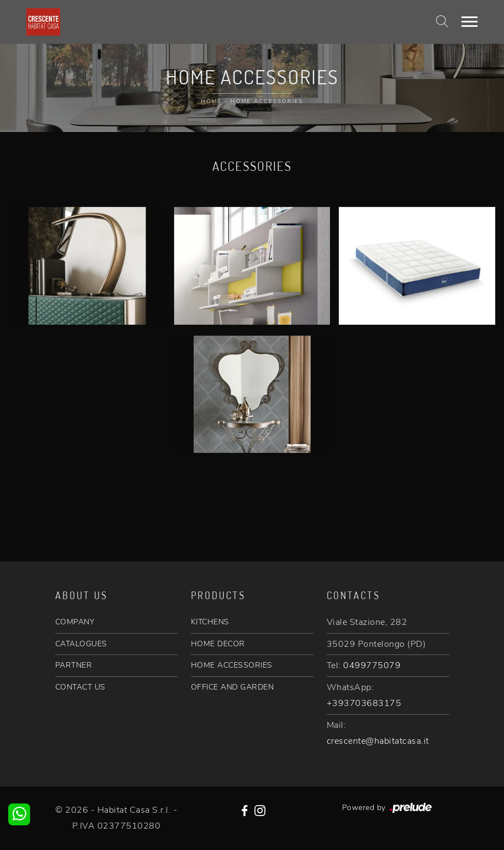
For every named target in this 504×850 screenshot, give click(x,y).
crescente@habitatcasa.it (378, 741)
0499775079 (372, 665)
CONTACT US (80, 687)
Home (211, 101)
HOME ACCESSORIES (232, 665)
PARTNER (74, 665)
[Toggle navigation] (470, 22)
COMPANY (75, 622)
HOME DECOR (218, 644)
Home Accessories (267, 101)
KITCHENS (210, 622)
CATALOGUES (81, 644)
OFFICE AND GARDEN (233, 687)
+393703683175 (364, 703)
